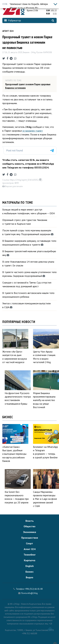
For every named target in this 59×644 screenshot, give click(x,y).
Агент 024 (8, 31)
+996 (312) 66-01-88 (34, 589)
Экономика (30, 532)
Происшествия (30, 538)
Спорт (29, 543)
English (30, 566)
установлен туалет (33, 131)
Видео (29, 577)
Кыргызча (30, 560)
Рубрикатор (13, 20)
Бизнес (29, 572)
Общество (29, 526)
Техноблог (30, 555)
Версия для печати (13, 186)
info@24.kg (32, 593)
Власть (30, 521)
